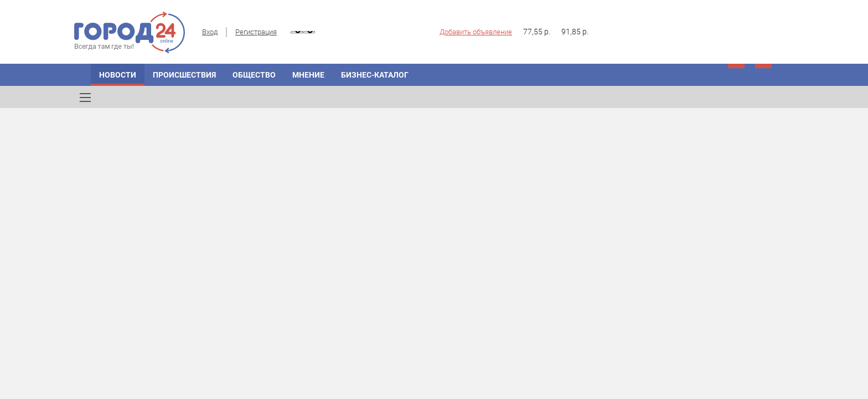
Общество (254, 75)
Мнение (308, 75)
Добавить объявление (476, 32)
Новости (118, 75)
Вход (210, 32)
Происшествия (184, 75)
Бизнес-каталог (375, 75)
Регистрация (256, 32)
